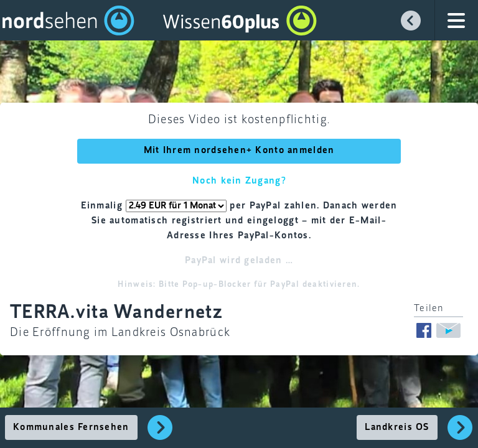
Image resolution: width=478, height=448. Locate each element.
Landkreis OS (397, 427)
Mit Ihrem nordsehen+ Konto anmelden (239, 151)
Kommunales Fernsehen (71, 427)
